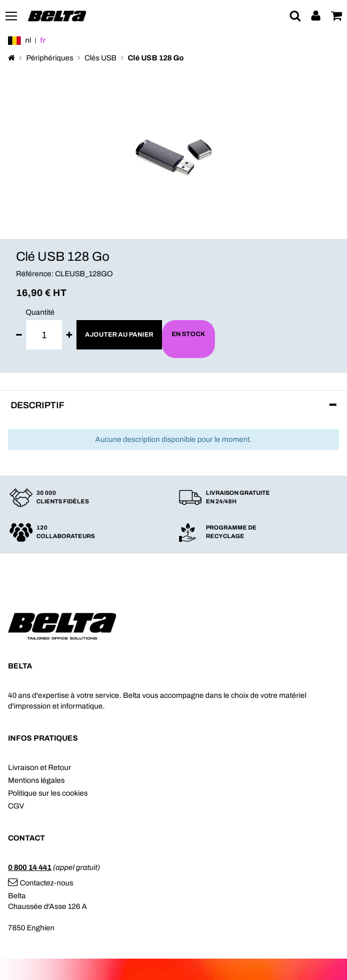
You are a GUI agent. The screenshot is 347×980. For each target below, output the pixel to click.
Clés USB (101, 58)
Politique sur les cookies (48, 793)
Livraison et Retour (40, 768)
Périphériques (50, 58)
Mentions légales (36, 780)
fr (43, 40)
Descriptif (37, 405)
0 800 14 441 (30, 868)
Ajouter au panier (119, 335)
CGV (16, 806)
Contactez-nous (41, 883)
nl (28, 40)
